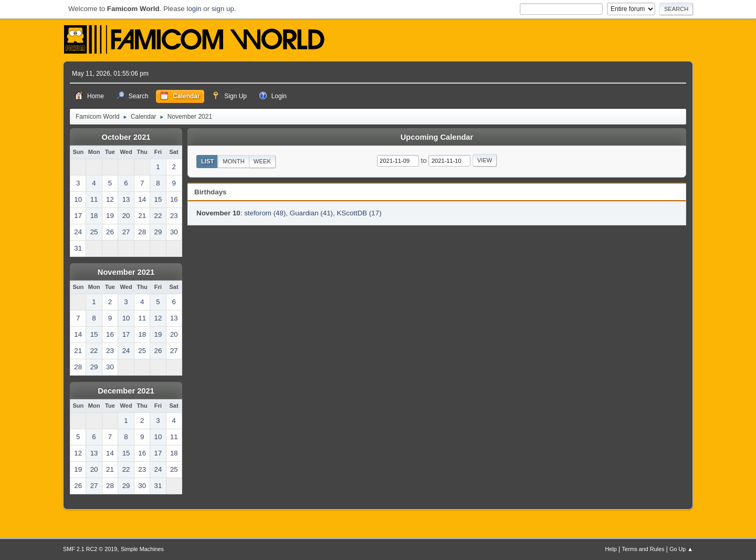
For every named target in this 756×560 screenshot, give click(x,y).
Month (234, 161)
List (208, 161)
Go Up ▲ (681, 549)
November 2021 (126, 272)
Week (262, 161)
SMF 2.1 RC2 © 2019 (90, 549)
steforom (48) (265, 213)
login (194, 9)
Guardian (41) (311, 213)
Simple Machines (142, 549)
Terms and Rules (643, 549)
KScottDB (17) (359, 213)
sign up (223, 9)
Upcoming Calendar (437, 137)
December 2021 (126, 391)
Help (611, 549)
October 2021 (126, 137)
